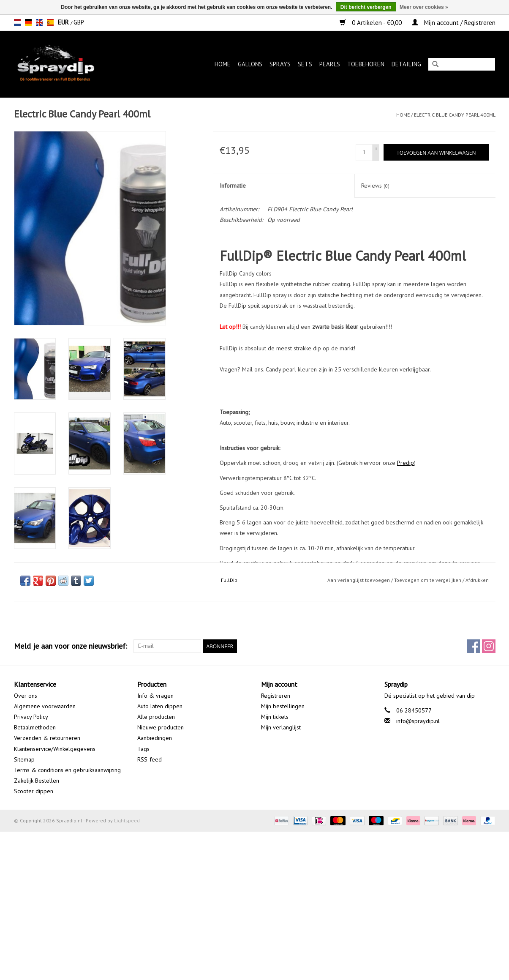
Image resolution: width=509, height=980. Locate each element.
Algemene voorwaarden (45, 706)
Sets (305, 64)
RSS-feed (150, 759)
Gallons (250, 64)
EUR (64, 22)
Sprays (280, 64)
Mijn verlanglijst (281, 727)
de (28, 22)
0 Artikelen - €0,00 (372, 23)
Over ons (26, 696)
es (50, 22)
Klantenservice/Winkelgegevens (55, 749)
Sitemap (24, 759)
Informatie (233, 186)
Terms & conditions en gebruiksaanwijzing (67, 770)
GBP (79, 22)
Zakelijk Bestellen (37, 781)
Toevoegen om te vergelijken (428, 580)
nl (17, 22)
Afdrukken (477, 580)
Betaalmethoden (35, 727)
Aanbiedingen (155, 738)
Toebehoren (366, 64)
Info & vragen (155, 696)
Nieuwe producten (161, 727)
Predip (406, 463)
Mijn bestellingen (283, 706)
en (39, 22)
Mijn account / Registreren (454, 23)
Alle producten (156, 717)
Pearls (330, 64)
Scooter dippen (34, 791)
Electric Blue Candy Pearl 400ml (455, 115)
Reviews (375, 186)
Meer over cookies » (424, 7)
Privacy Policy (31, 717)
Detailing (406, 64)
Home (223, 64)
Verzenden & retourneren (47, 738)
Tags (143, 749)
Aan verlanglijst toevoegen (359, 580)
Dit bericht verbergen (366, 7)
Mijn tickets (275, 717)
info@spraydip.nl (418, 721)
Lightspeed (127, 820)
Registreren (276, 696)
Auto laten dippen (160, 706)
